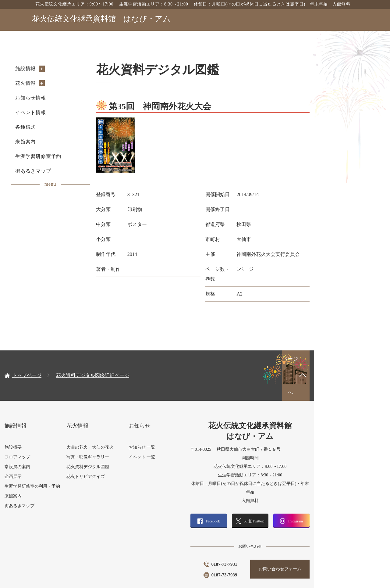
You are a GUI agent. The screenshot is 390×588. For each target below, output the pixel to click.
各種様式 (53, 127)
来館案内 (53, 142)
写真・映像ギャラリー (119, 429)
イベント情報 (58, 112)
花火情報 (53, 83)
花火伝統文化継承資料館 (101, 19)
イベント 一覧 (178, 429)
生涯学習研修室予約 (66, 156)
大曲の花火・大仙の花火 (122, 419)
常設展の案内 (45, 439)
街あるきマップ (61, 171)
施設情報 (53, 68)
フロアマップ (45, 429)
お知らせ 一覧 (178, 419)
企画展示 (41, 449)
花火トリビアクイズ (117, 449)
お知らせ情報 (58, 98)
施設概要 (41, 419)
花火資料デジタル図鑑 (119, 439)
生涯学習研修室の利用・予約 (60, 459)
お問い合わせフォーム (326, 533)
